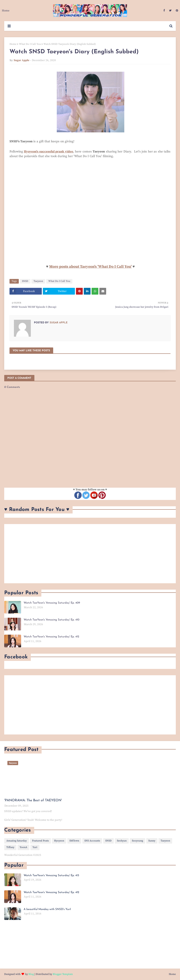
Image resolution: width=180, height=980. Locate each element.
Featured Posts (40, 841)
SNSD (25, 281)
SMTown (74, 841)
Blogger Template (63, 974)
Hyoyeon (59, 841)
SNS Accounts (92, 841)
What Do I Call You (30, 44)
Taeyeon (38, 281)
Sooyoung (137, 841)
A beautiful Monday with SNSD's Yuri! (47, 909)
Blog (31, 974)
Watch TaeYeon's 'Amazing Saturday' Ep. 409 (52, 603)
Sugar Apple (22, 60)
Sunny (152, 841)
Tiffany (10, 847)
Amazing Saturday (17, 841)
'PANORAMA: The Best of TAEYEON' (33, 800)
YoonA (23, 847)
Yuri (35, 847)
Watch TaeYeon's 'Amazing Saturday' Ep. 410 (51, 620)
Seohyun (122, 841)
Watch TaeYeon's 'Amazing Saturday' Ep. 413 (51, 875)
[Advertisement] (90, 554)
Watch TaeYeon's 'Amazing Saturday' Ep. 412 (51, 637)
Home (13, 44)
